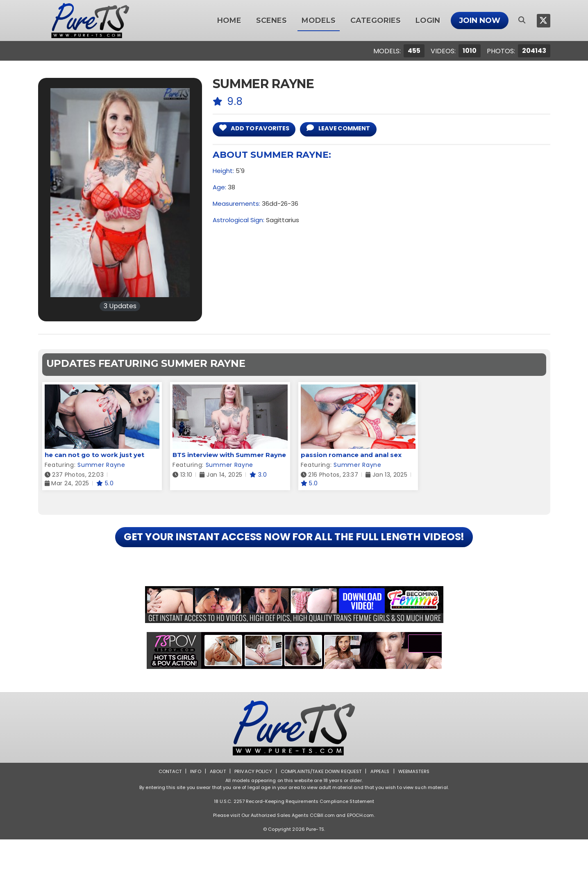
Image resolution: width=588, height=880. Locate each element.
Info (192, 812)
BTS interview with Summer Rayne (229, 455)
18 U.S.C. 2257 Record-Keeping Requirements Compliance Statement (294, 842)
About (215, 812)
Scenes (271, 20)
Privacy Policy (251, 812)
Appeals (382, 812)
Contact (166, 812)
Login (428, 20)
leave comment (353, 129)
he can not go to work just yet (94, 455)
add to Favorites (259, 129)
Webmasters (418, 812)
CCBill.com (322, 856)
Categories (376, 20)
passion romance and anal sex (351, 455)
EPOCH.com (361, 856)
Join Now (480, 20)
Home (229, 20)
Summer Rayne (101, 465)
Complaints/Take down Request (321, 812)
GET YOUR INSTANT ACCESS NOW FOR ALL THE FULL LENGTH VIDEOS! (294, 557)
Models (319, 20)
